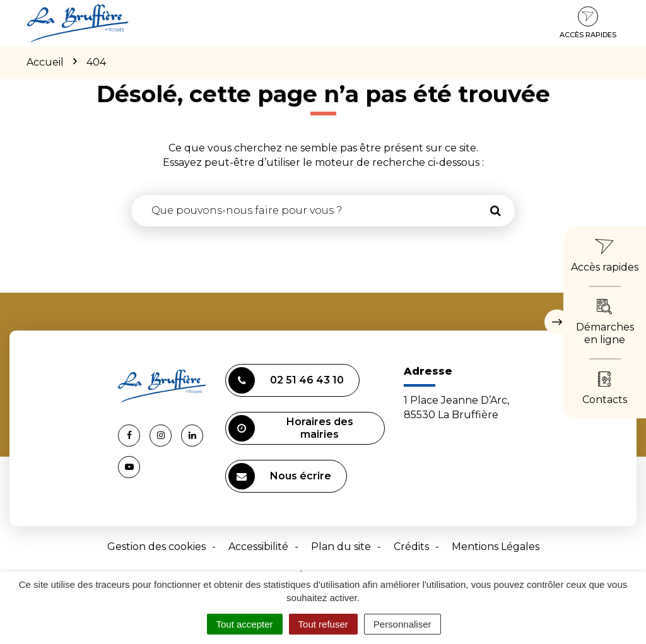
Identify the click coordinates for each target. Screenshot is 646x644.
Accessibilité (258, 547)
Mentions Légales (496, 547)
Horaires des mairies (291, 428)
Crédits (411, 547)
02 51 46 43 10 (286, 380)
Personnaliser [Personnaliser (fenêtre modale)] (402, 624)
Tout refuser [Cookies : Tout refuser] (323, 624)
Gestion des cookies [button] (156, 547)
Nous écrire (280, 476)
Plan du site (341, 547)
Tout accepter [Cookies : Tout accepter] (245, 624)
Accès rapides (588, 23)
